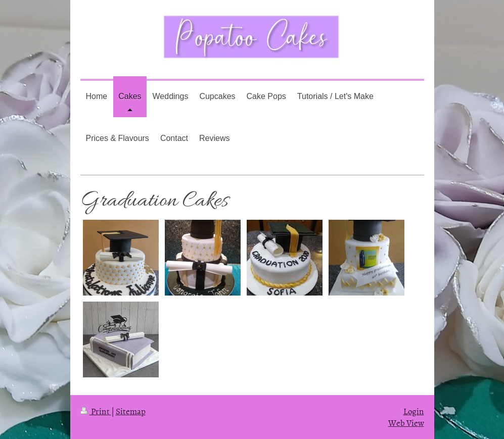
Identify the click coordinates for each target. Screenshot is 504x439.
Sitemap (131, 411)
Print (96, 411)
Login (414, 411)
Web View (406, 422)
